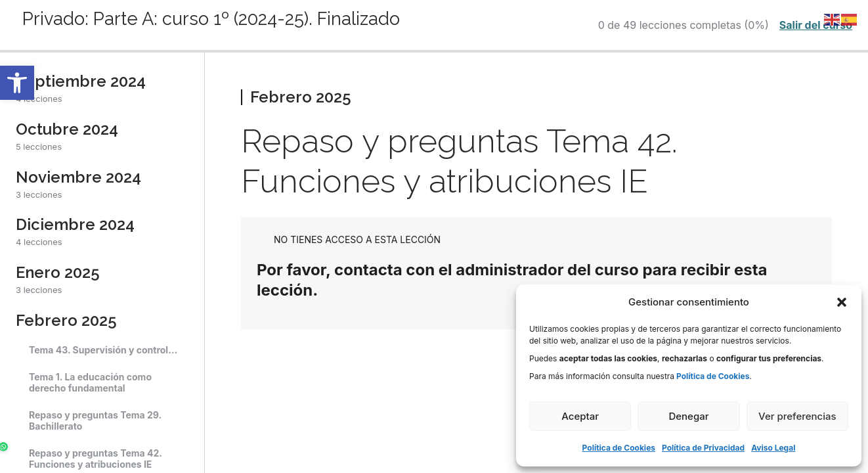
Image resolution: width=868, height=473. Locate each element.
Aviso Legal (773, 448)
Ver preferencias (797, 416)
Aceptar (580, 416)
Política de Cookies (619, 448)
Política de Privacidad (703, 448)
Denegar (688, 416)
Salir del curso (816, 25)
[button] (17, 83)
